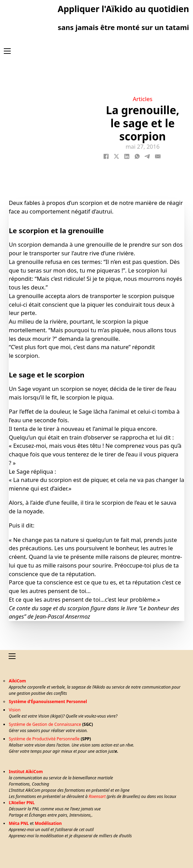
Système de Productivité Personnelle (44, 739)
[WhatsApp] (137, 156)
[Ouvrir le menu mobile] (7, 51)
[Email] (158, 156)
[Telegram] (147, 156)
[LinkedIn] (127, 156)
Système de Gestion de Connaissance (45, 724)
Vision (15, 710)
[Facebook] (106, 156)
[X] (116, 156)
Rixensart (97, 796)
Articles (142, 99)
